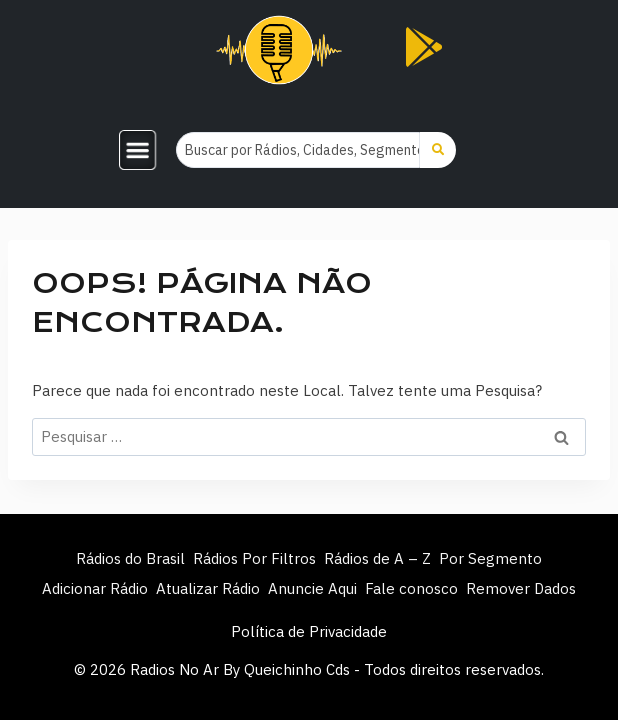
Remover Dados (521, 588)
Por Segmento (490, 558)
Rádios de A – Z (377, 558)
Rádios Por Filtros (254, 558)
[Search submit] (438, 150)
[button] (137, 150)
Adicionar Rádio (95, 588)
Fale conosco (411, 588)
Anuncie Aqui (312, 588)
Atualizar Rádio (208, 588)
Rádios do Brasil (130, 558)
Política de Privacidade (309, 631)
